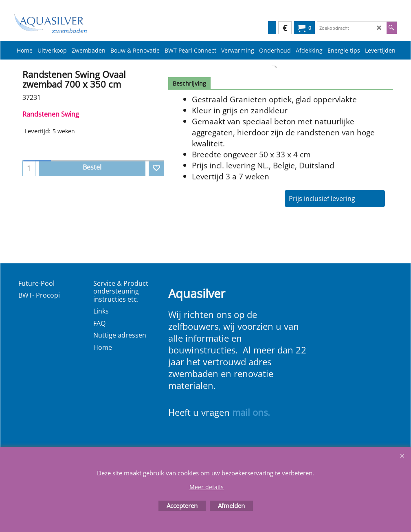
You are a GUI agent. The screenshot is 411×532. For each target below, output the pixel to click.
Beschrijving (189, 83)
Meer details (207, 487)
